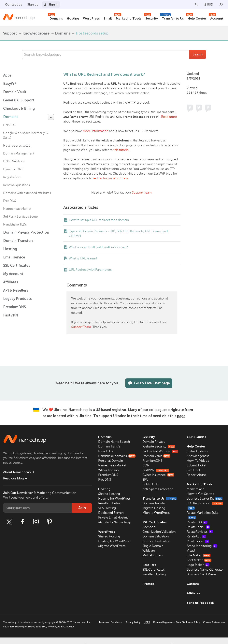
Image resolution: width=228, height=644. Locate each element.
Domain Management (19, 154)
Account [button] (216, 18)
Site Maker (199, 555)
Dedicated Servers (111, 513)
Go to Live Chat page (149, 383)
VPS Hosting (107, 508)
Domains (55, 18)
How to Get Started (200, 494)
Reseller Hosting (110, 503)
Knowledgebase (36, 33)
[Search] (221, 5)
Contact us (14, 4)
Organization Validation (159, 532)
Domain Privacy (154, 442)
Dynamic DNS (13, 169)
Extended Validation (156, 541)
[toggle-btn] (51, 117)
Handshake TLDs (15, 225)
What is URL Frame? (83, 258)
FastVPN (11, 315)
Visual (191, 551)
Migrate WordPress (112, 546)
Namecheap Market (17, 209)
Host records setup (92, 33)
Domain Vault (15, 92)
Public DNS (150, 484)
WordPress (91, 18)
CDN (146, 465)
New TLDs (106, 451)
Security (151, 18)
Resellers (149, 565)
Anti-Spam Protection (158, 489)
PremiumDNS (14, 307)
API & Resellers (16, 290)
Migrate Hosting (154, 508)
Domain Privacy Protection (26, 232)
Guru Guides (196, 437)
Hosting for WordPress (114, 499)
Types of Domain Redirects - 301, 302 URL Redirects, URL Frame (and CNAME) (118, 234)
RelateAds (197, 536)
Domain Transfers (18, 241)
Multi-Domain (152, 555)
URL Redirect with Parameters (90, 270)
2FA (145, 480)
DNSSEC (9, 125)
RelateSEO (197, 522)
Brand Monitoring (202, 546)
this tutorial (121, 150)
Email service (14, 257)
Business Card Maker (202, 574)
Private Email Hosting (113, 518)
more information (96, 131)
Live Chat (193, 470)
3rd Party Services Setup (20, 217)
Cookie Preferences (214, 622)
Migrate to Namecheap (115, 522)
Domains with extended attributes (27, 193)
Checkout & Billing (19, 109)
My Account (13, 274)
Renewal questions (16, 185)
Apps (7, 75)
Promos (148, 584)
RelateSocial (198, 527)
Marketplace (196, 489)
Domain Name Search (114, 442)
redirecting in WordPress (111, 178)
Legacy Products (17, 299)
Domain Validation (156, 536)
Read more (169, 117)
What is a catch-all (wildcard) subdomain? (98, 247)
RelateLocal (198, 541)
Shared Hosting (109, 494)
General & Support (19, 100)
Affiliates (11, 282)
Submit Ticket (197, 465)
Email (108, 18)
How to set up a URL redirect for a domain (99, 220)
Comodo (149, 527)
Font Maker (199, 560)
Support (10, 33)
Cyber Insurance (158, 475)
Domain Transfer (110, 446)
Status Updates (197, 451)
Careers (193, 584)
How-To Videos (198, 461)
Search (198, 54)
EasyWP (10, 84)
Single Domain (153, 546)
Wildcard (149, 551)
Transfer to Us (172, 18)
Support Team (142, 193)
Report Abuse (196, 475)
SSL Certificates (17, 266)
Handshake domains (117, 456)
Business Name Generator (205, 570)
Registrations (12, 177)
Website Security (159, 446)
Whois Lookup (108, 470)
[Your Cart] (196, 5)
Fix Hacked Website (160, 451)
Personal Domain (111, 461)
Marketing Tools (128, 18)
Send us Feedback (200, 603)
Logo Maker (198, 565)
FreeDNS (10, 201)
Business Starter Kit (205, 499)
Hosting (73, 18)
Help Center (196, 18)
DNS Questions (14, 161)
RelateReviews (200, 532)
